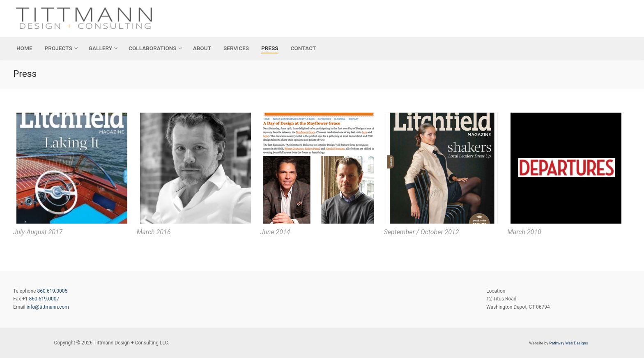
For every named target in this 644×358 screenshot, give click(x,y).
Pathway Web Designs (568, 343)
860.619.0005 (52, 291)
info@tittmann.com (48, 307)
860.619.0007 (44, 299)
